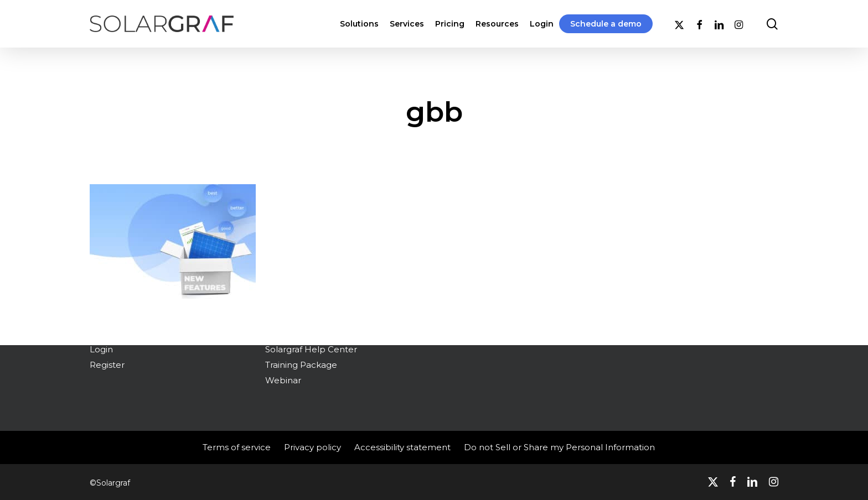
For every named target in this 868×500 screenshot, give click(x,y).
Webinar (283, 380)
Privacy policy (312, 447)
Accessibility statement (402, 447)
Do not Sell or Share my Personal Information (559, 447)
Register (107, 365)
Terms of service (237, 447)
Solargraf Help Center (311, 349)
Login (101, 349)
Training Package (301, 365)
